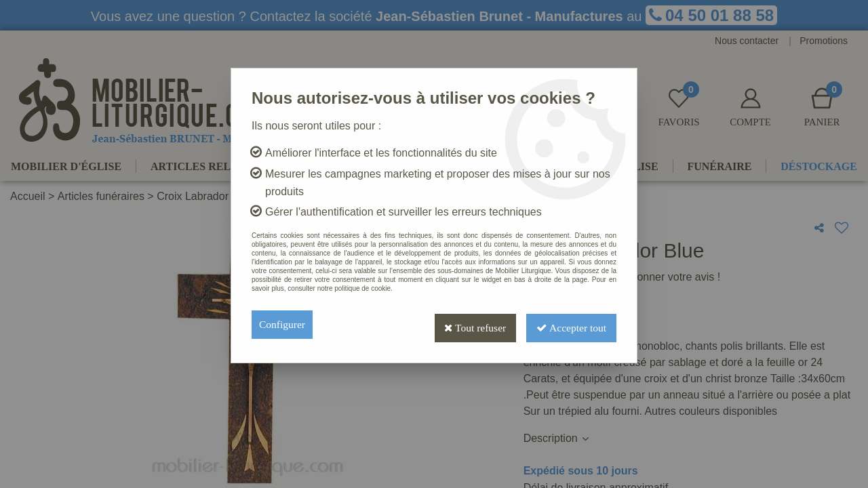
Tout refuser (470, 324)
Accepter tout (570, 324)
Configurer (283, 324)
